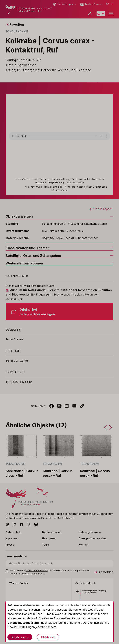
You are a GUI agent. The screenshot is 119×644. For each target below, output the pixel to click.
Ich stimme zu (20, 637)
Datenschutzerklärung (23, 623)
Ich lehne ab (48, 637)
